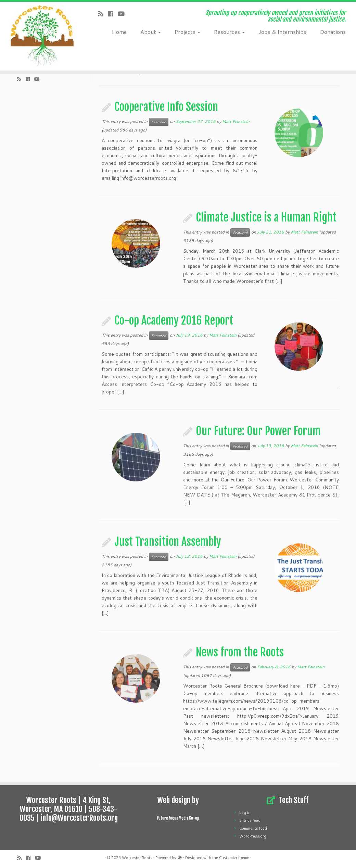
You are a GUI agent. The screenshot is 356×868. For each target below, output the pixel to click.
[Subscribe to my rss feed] (103, 14)
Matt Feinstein (236, 121)
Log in (245, 813)
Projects (187, 32)
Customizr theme (234, 858)
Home (119, 32)
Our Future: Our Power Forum (258, 431)
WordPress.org (253, 836)
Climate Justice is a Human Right (266, 217)
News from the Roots (240, 652)
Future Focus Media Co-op (178, 818)
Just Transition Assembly (168, 542)
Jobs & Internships (282, 32)
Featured (159, 122)
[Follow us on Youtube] (123, 14)
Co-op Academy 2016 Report (174, 320)
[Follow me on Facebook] (113, 14)
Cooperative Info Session (166, 107)
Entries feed (250, 820)
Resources (229, 32)
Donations (333, 32)
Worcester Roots (137, 858)
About (151, 32)
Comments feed (253, 828)
